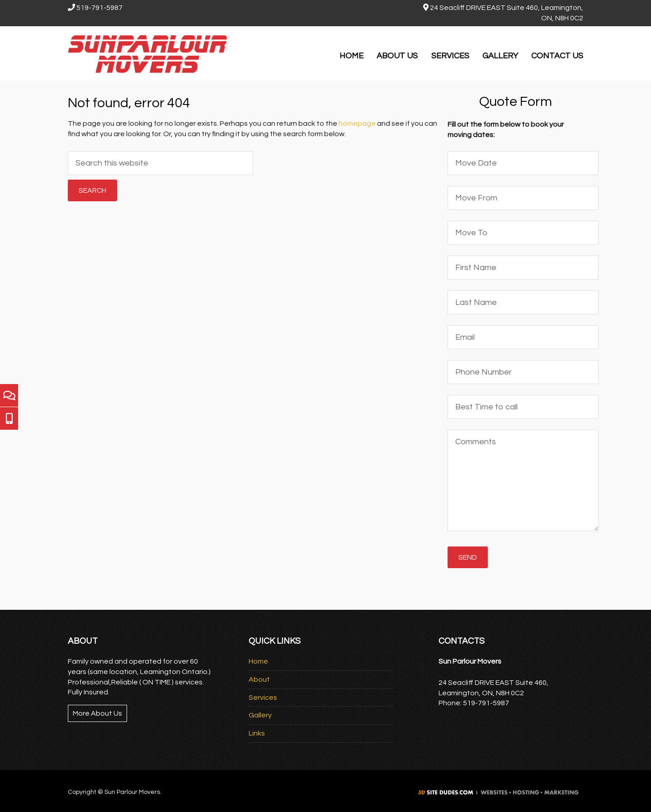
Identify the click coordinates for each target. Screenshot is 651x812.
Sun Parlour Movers (149, 53)
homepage (357, 123)
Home (258, 661)
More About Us (97, 713)
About (259, 679)
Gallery (260, 715)
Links (257, 733)
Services (263, 698)
